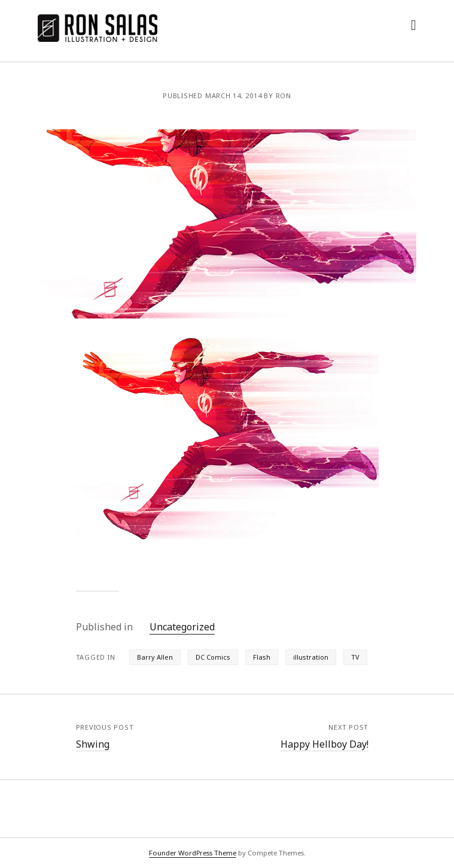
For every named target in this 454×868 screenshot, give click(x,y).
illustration (311, 657)
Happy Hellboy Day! (324, 744)
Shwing (93, 744)
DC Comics (213, 657)
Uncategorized (182, 627)
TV (355, 657)
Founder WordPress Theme (193, 853)
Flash (262, 657)
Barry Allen (155, 657)
